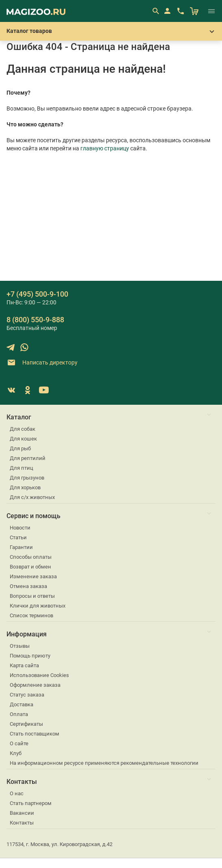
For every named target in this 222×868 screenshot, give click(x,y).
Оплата (19, 714)
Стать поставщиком (34, 734)
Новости (20, 528)
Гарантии (21, 547)
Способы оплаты (31, 557)
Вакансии (22, 813)
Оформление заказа (35, 685)
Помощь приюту (30, 656)
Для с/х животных (32, 497)
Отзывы (20, 646)
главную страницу (105, 148)
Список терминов (31, 615)
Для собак (23, 429)
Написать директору (42, 363)
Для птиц (22, 468)
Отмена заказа (28, 586)
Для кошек (23, 439)
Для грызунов (27, 478)
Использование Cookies (39, 675)
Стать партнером (31, 803)
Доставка (22, 704)
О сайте (19, 743)
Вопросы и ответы (32, 596)
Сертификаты (26, 724)
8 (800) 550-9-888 (35, 320)
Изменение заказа (33, 576)
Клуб (16, 753)
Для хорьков (25, 487)
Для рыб (20, 448)
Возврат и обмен (30, 567)
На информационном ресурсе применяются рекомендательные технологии (104, 763)
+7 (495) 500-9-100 (37, 294)
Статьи (18, 537)
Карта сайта (24, 665)
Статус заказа (27, 695)
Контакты (22, 823)
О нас (17, 793)
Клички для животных (38, 606)
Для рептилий (28, 458)
